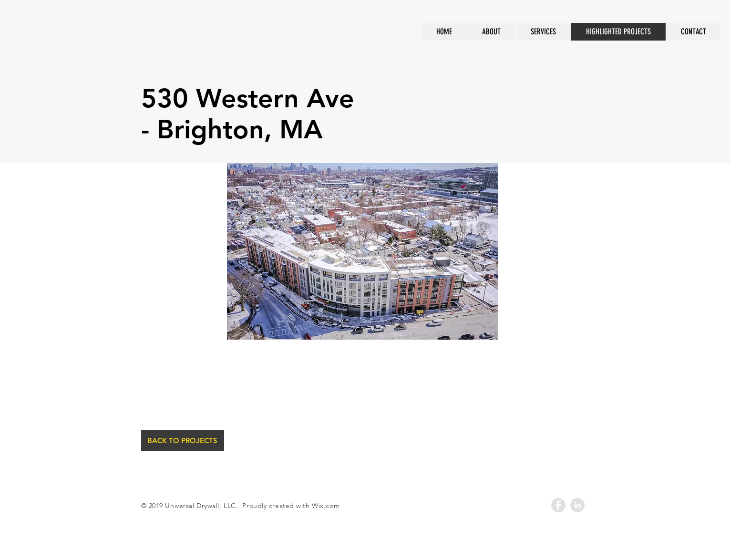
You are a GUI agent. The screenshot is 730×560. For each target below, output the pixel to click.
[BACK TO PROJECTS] (183, 441)
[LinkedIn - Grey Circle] (577, 505)
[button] (363, 251)
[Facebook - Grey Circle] (558, 505)
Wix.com (326, 506)
